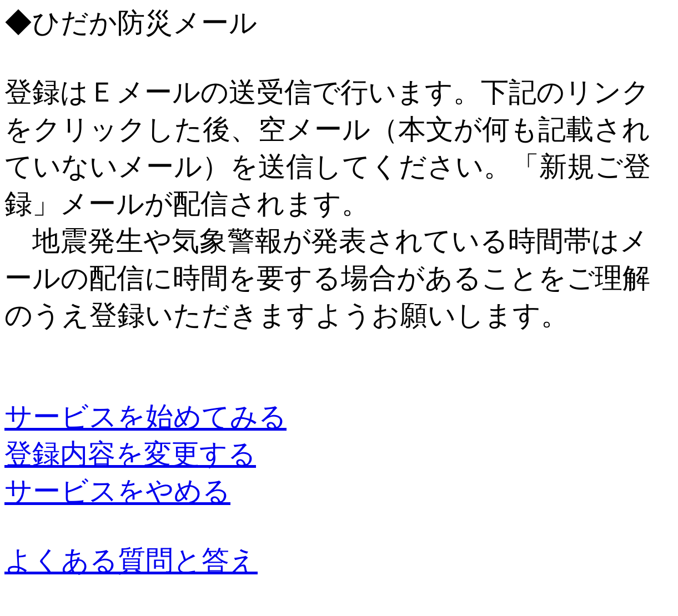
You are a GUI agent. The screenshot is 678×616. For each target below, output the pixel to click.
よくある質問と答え (131, 561)
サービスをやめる (117, 491)
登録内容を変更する (130, 454)
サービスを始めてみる (145, 417)
